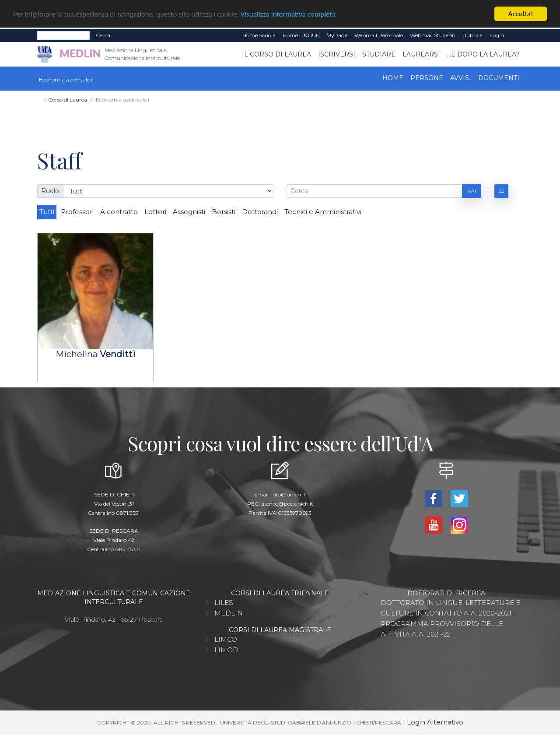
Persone (427, 78)
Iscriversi (337, 54)
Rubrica (472, 35)
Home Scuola (259, 35)
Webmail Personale (379, 35)
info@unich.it (289, 494)
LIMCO (226, 639)
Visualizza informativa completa (288, 14)
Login (497, 35)
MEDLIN (229, 613)
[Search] (63, 35)
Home (393, 78)
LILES (224, 603)
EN (515, 35)
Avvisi (461, 78)
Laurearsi (421, 54)
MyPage (337, 35)
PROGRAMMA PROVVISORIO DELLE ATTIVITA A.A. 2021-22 (442, 629)
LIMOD (226, 650)
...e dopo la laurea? (483, 54)
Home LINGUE (301, 35)
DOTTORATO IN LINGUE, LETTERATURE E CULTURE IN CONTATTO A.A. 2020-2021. (450, 608)
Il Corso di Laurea (276, 54)
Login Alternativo (435, 722)
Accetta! (521, 14)
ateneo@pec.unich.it (287, 504)
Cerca (103, 35)
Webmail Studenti (433, 35)
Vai (472, 191)
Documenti (499, 78)
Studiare (379, 54)
